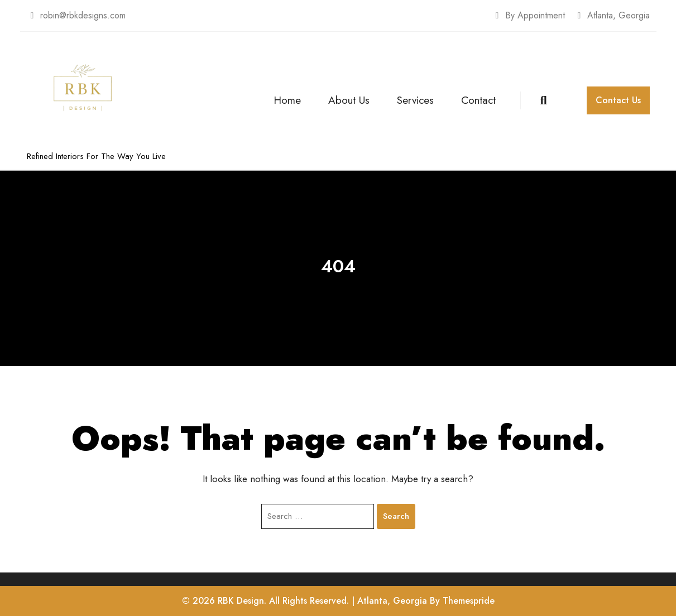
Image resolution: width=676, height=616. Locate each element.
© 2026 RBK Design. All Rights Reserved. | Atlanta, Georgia (305, 601)
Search (396, 516)
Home (287, 100)
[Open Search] (530, 100)
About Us (349, 100)
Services (415, 100)
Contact (478, 100)
